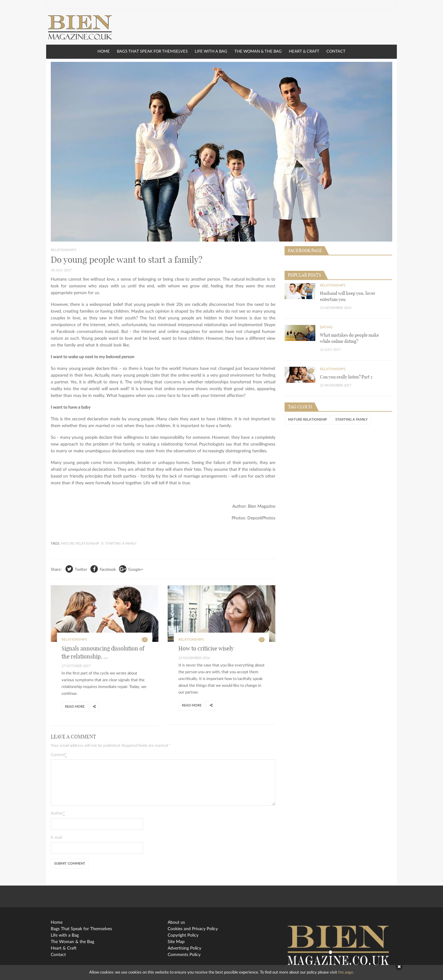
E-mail (56, 838)
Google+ (131, 569)
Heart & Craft (304, 52)
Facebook (103, 569)
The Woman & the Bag (258, 52)
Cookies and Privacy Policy (193, 929)
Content (59, 755)
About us (176, 922)
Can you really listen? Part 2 (346, 377)
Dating (326, 327)
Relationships (64, 250)
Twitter (76, 569)
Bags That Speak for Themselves (152, 52)
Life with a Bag (211, 52)
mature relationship (81, 544)
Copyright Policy (183, 935)
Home (104, 52)
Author (58, 814)
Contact (336, 52)
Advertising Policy (184, 948)
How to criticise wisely (206, 648)
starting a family (121, 544)
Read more (75, 707)
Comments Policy (184, 955)
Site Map (176, 942)
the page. (346, 972)
